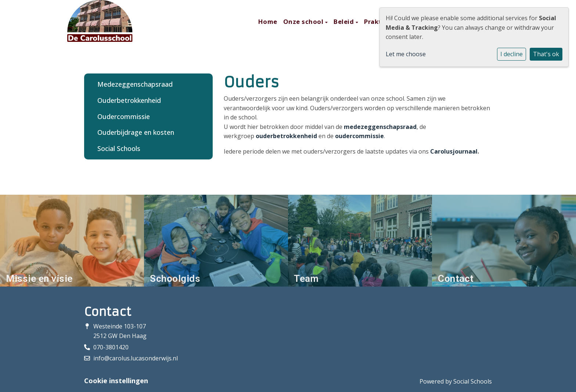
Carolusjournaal (454, 151)
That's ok (546, 54)
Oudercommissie (124, 116)
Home (268, 21)
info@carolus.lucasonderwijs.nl (136, 358)
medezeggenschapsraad (380, 127)
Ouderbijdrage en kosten (136, 132)
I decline (512, 54)
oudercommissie (359, 136)
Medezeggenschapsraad (135, 84)
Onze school (304, 21)
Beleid (345, 21)
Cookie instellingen (116, 381)
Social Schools (119, 148)
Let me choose (406, 54)
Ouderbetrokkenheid (129, 100)
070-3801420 (111, 347)
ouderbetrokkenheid (286, 136)
